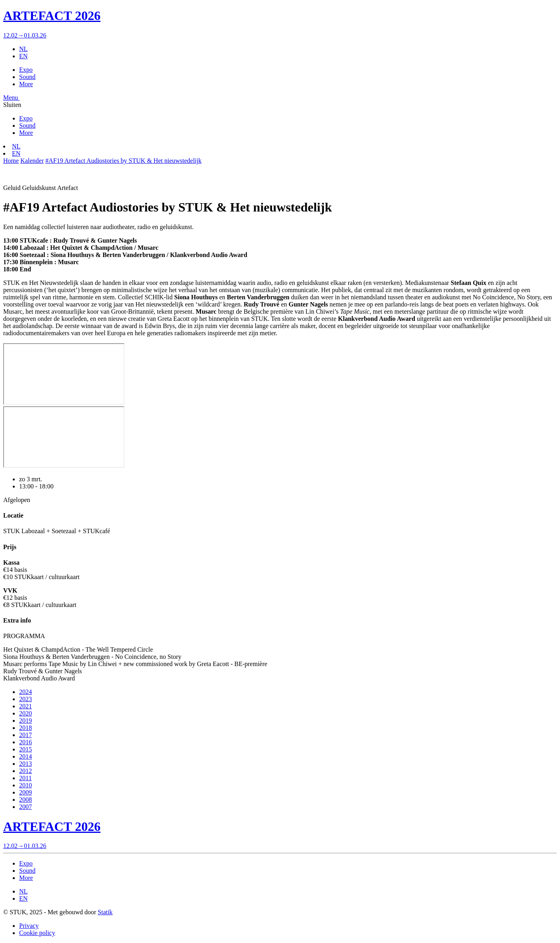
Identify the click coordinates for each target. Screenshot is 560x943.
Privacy (29, 926)
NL (23, 49)
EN (23, 56)
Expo (26, 70)
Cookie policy (37, 933)
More (26, 84)
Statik (105, 912)
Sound (27, 77)
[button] (11, 98)
